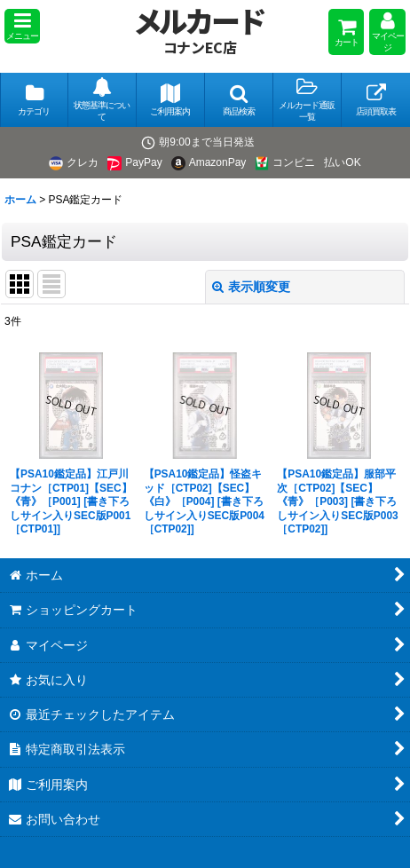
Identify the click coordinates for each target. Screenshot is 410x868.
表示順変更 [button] (251, 287)
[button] (22, 26)
